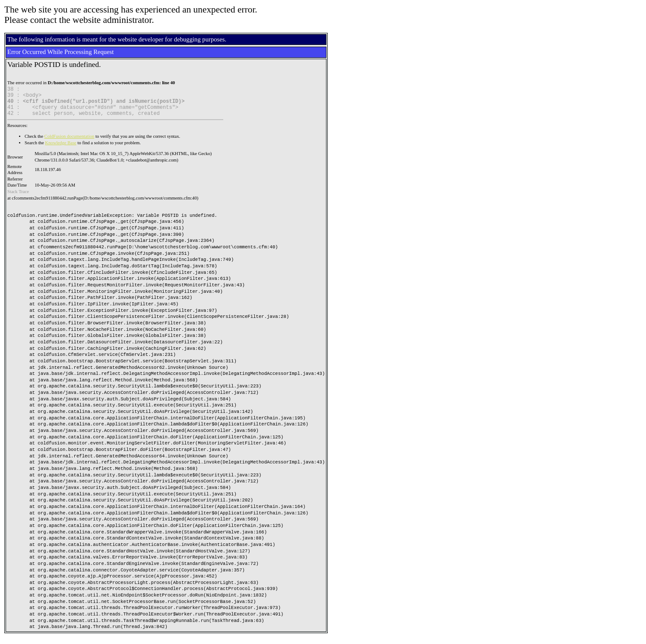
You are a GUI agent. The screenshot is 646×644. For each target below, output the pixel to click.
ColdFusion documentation (70, 143)
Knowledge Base (61, 149)
